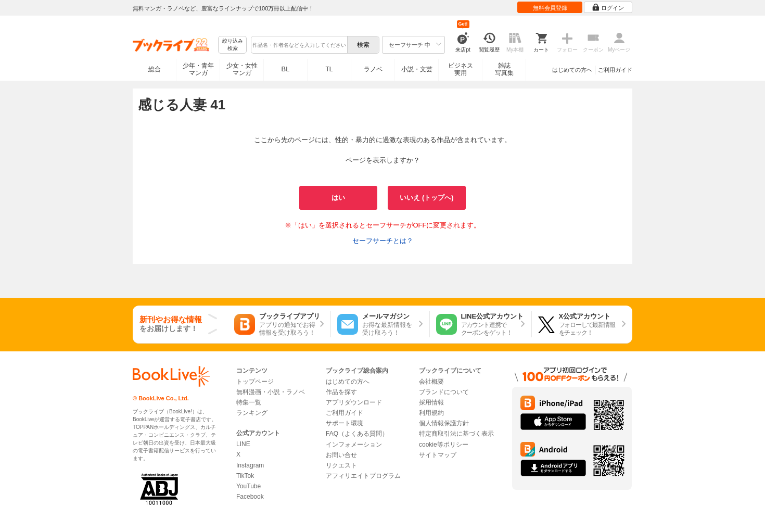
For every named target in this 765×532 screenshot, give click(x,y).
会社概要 (431, 382)
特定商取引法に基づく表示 (456, 434)
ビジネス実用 (461, 69)
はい (338, 198)
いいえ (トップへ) (426, 198)
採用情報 (431, 402)
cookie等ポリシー (444, 445)
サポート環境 (345, 423)
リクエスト (341, 465)
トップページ (255, 382)
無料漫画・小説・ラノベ (271, 392)
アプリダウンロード (354, 402)
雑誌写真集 (504, 69)
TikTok (245, 476)
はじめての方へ (572, 70)
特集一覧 (249, 402)
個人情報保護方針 (444, 423)
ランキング (252, 413)
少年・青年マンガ (198, 69)
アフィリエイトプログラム (363, 476)
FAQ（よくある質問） (357, 434)
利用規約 (431, 413)
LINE (243, 444)
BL (286, 69)
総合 (155, 69)
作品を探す (341, 392)
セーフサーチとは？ (383, 241)
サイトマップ (438, 455)
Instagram (250, 465)
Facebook (250, 497)
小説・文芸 (417, 69)
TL (329, 69)
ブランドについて (444, 392)
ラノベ (373, 69)
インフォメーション (354, 445)
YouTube (248, 486)
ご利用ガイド (615, 70)
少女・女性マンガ (242, 69)
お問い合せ (341, 455)
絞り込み (233, 45)
